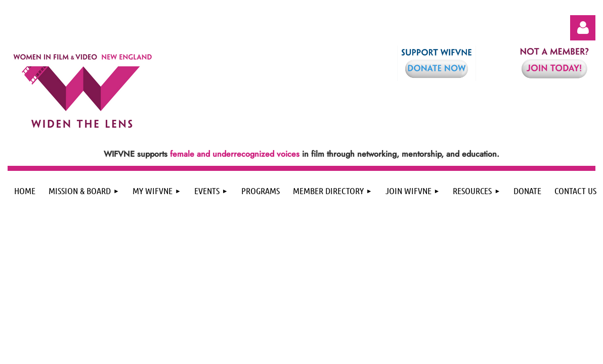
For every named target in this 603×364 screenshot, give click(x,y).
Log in (583, 28)
